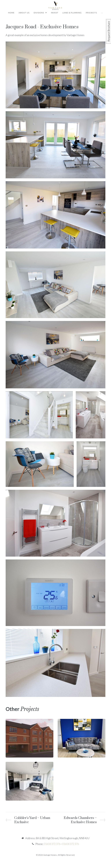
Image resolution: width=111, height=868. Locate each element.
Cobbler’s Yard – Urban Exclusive (32, 820)
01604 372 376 (52, 844)
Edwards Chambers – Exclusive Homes (80, 820)
